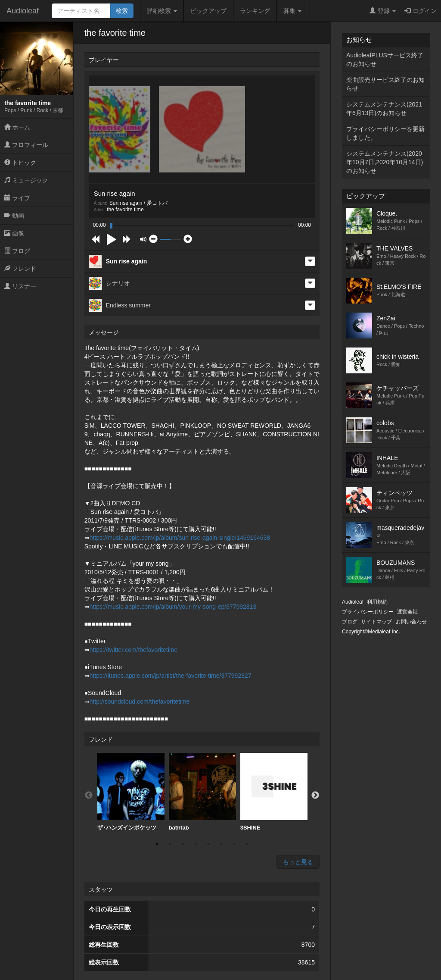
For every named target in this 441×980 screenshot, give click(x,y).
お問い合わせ (411, 622)
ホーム (17, 127)
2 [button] (170, 844)
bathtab (202, 792)
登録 (383, 11)
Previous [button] (89, 795)
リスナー (20, 286)
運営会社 (407, 612)
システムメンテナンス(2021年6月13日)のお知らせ (384, 109)
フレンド (20, 269)
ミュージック (26, 180)
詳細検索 (162, 11)
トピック (20, 163)
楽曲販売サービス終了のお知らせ (385, 84)
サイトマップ (376, 622)
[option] (131, 792)
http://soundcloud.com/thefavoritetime (140, 701)
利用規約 (377, 602)
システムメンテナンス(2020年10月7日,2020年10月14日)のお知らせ (385, 162)
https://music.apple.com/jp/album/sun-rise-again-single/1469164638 (180, 538)
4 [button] (196, 844)
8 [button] (247, 844)
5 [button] (208, 844)
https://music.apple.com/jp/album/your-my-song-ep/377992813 (173, 607)
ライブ (17, 198)
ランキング (255, 11)
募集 (292, 11)
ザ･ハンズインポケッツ (131, 792)
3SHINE (274, 792)
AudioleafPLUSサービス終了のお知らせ (385, 59)
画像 (14, 233)
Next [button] (315, 795)
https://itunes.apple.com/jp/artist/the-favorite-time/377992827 (171, 676)
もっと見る (298, 862)
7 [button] (234, 844)
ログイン (421, 11)
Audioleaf (23, 11)
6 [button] (221, 844)
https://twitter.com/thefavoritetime (134, 650)
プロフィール (26, 145)
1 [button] (157, 844)
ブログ (17, 251)
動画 (14, 216)
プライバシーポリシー (368, 612)
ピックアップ (208, 11)
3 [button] (183, 844)
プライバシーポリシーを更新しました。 (385, 133)
